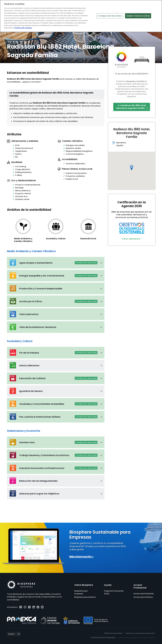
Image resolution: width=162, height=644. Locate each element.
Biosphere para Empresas (81, 592)
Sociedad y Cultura (56, 239)
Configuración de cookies (110, 16)
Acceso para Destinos (143, 597)
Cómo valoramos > (132, 239)
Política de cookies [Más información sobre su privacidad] (23, 28)
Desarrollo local (88, 239)
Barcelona (12, 41)
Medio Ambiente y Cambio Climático (23, 240)
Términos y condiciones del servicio (140, 633)
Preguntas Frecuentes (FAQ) (114, 592)
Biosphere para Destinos (85, 597)
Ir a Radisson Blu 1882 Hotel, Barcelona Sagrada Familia (132, 107)
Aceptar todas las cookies (138, 16)
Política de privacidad (113, 633)
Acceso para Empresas (144, 594)
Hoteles (23, 41)
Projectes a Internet (149, 638)
